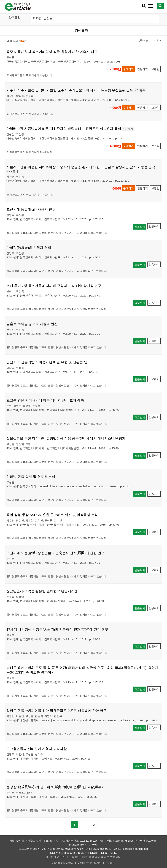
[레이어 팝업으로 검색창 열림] (160, 6)
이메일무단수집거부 (90, 863)
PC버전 (110, 863)
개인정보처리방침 (63, 863)
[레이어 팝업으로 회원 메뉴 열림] (144, 6)
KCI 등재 (140, 90)
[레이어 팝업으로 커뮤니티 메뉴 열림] (151, 6)
